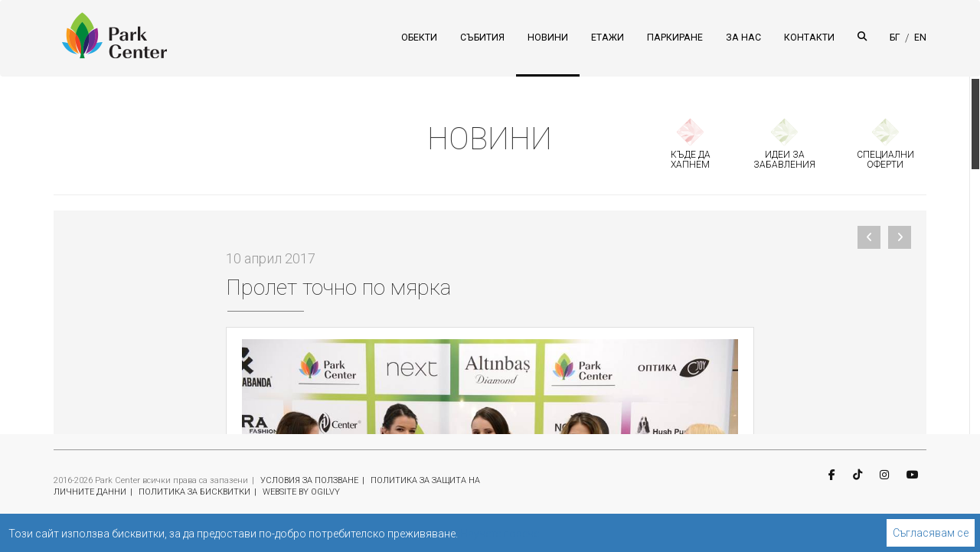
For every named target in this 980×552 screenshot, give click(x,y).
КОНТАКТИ (809, 38)
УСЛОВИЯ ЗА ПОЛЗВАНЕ (309, 480)
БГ (895, 38)
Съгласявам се (931, 533)
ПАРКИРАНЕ (675, 38)
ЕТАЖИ (608, 38)
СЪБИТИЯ (482, 38)
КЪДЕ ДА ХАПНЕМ (691, 160)
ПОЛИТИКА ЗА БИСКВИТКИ (194, 492)
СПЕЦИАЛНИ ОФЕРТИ (885, 160)
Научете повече (500, 534)
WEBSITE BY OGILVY (301, 492)
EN (920, 38)
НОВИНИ (548, 38)
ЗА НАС (743, 38)
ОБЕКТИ (419, 38)
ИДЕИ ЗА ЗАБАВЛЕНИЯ (784, 160)
